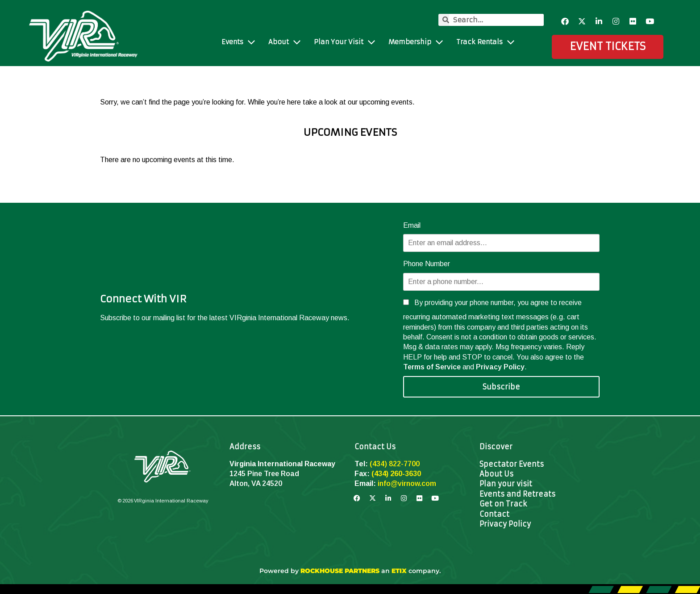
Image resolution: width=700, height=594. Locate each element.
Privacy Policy (500, 367)
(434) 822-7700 (395, 464)
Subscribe (501, 387)
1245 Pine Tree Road (264, 474)
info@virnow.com (407, 483)
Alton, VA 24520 (256, 483)
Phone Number (427, 264)
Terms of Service (432, 367)
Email (412, 225)
